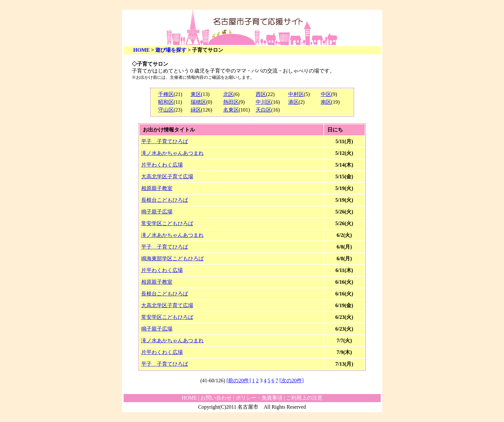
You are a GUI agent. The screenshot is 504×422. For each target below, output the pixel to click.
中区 (326, 94)
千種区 (166, 94)
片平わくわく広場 (162, 165)
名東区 (231, 110)
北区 (228, 94)
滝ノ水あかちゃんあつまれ (172, 153)
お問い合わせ (216, 398)
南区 (326, 102)
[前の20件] (239, 381)
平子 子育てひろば (165, 141)
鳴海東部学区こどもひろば (172, 259)
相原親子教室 (157, 188)
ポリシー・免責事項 (259, 398)
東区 (196, 94)
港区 (293, 102)
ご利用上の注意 (304, 398)
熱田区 (231, 102)
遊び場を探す (171, 50)
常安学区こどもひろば (167, 223)
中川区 (264, 102)
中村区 (296, 94)
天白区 (264, 110)
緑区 (196, 110)
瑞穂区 (198, 102)
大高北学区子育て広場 (167, 177)
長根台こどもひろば (165, 200)
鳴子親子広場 (157, 212)
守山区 (166, 110)
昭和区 (166, 102)
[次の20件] (292, 381)
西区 (261, 94)
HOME (142, 50)
